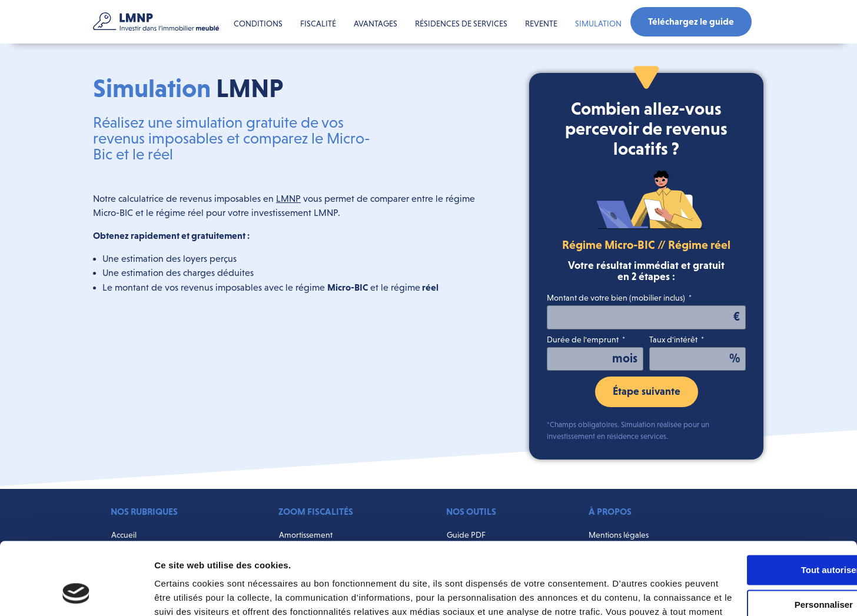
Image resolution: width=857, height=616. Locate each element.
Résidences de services (461, 24)
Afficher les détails (194, 593)
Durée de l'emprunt (584, 340)
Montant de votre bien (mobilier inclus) (617, 298)
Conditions (258, 24)
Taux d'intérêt (674, 340)
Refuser (759, 573)
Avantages (376, 24)
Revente (541, 24)
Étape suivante (647, 391)
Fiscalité (318, 24)
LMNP (288, 199)
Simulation (598, 24)
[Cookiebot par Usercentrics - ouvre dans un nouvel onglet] (76, 593)
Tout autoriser (759, 505)
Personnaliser (759, 539)
